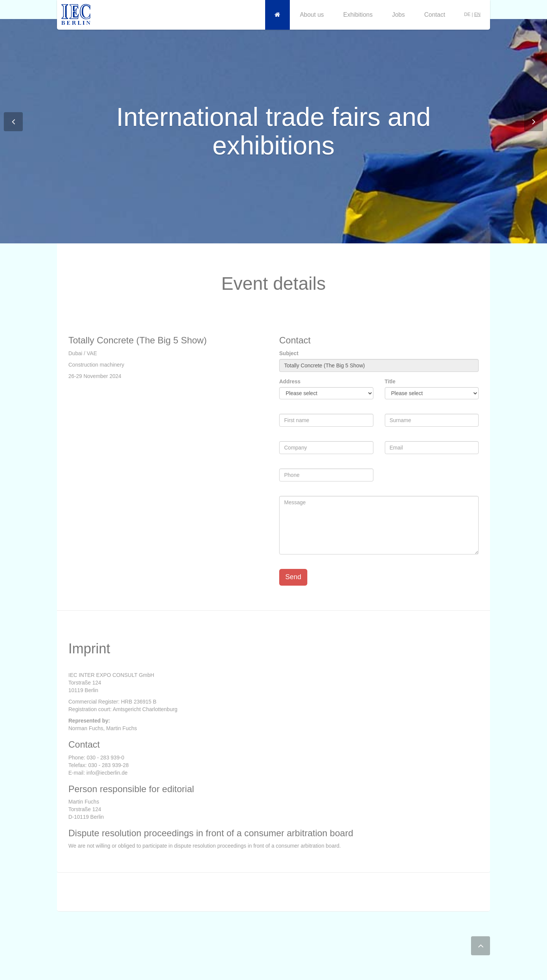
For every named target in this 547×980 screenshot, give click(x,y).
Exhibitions (358, 15)
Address (290, 381)
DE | (472, 14)
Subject (289, 353)
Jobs (398, 15)
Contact (435, 15)
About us (312, 15)
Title (390, 381)
